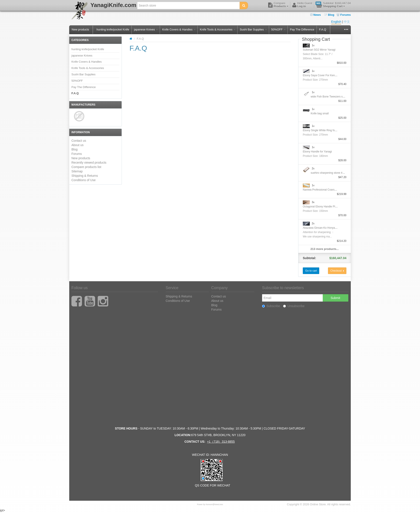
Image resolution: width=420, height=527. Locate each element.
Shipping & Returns (85, 176)
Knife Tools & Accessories (218, 29)
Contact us (79, 141)
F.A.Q (323, 29)
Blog (329, 15)
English (336, 22)
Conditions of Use (84, 180)
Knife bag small (320, 113)
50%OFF (278, 29)
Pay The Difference (302, 29)
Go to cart (311, 271)
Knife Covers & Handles (179, 29)
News (316, 15)
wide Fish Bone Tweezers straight (330, 97)
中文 (347, 22)
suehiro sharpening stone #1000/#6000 (333, 173)
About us (77, 145)
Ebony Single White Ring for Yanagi (324, 130)
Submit (335, 298)
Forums (344, 15)
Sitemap (77, 171)
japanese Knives (146, 29)
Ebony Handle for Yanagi (317, 152)
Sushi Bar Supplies (253, 29)
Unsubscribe (294, 306)
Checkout (337, 271)
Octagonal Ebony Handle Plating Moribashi (328, 207)
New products (80, 29)
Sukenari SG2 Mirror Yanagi (319, 50)
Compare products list (86, 167)
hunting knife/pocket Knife (113, 29)
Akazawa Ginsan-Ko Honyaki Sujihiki (324, 228)
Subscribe (271, 306)
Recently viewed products (89, 163)
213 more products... (325, 249)
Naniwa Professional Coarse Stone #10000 (328, 190)
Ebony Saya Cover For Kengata (321, 75)
